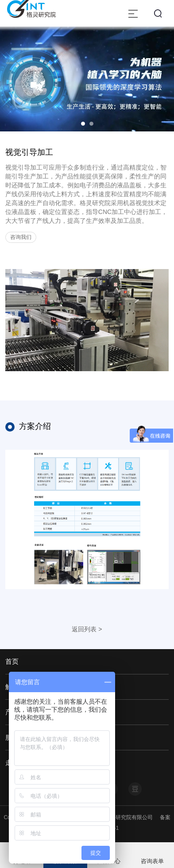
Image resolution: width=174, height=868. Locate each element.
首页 (12, 661)
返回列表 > (87, 629)
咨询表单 (152, 861)
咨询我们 (21, 237)
